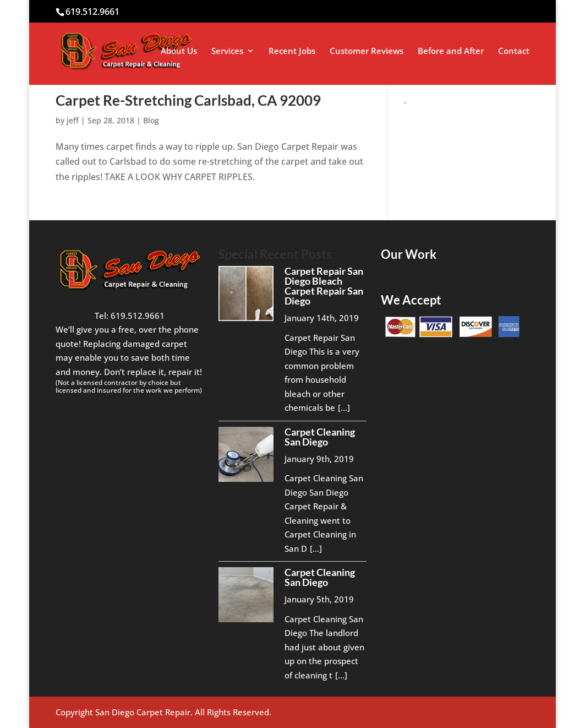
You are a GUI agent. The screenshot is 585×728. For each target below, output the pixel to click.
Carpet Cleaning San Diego (320, 437)
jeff (73, 120)
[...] (344, 408)
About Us (179, 51)
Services (227, 51)
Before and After (451, 51)
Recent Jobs (292, 51)
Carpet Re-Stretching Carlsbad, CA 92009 (188, 100)
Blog (151, 120)
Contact (514, 51)
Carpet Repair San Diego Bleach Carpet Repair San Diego (324, 286)
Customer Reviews (367, 51)
